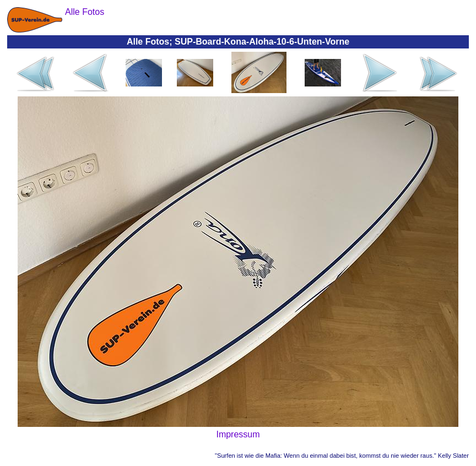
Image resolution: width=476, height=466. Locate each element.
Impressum (238, 434)
